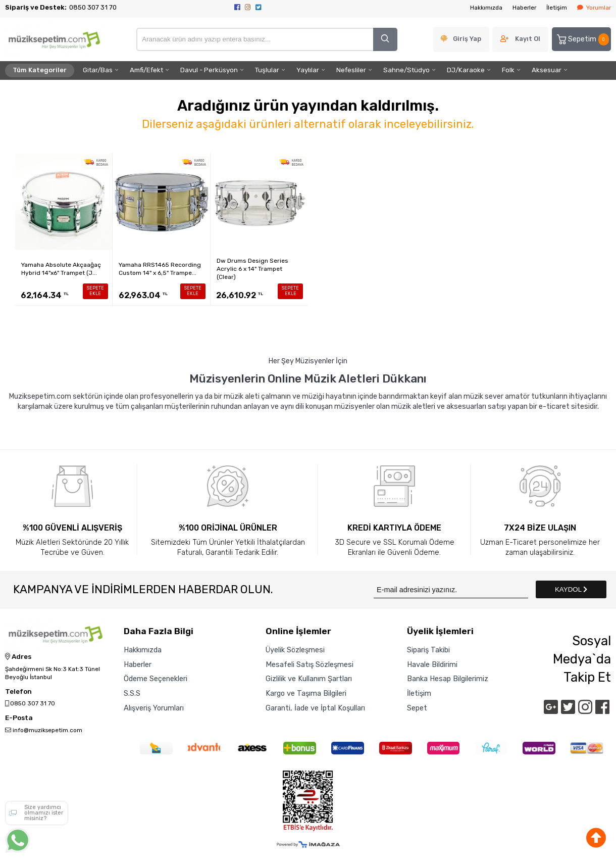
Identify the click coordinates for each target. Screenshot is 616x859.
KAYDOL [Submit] (571, 589)
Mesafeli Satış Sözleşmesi (310, 664)
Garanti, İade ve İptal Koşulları (315, 708)
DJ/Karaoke (466, 70)
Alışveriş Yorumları (154, 708)
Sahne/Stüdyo (406, 70)
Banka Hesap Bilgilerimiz (448, 679)
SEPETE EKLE (95, 291)
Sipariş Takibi (428, 650)
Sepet (417, 708)
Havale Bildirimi (432, 664)
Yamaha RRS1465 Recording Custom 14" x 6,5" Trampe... (160, 269)
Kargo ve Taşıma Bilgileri (306, 693)
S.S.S (132, 693)
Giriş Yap (467, 39)
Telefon (18, 692)
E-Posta (19, 718)
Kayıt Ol (528, 39)
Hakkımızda (486, 8)
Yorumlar (594, 8)
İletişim (557, 8)
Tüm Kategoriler (40, 70)
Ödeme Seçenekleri (156, 679)
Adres (18, 657)
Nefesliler (351, 70)
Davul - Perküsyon (209, 70)
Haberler (524, 8)
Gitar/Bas (98, 70)
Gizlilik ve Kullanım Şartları (309, 679)
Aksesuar (547, 70)
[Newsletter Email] (451, 589)
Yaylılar (308, 70)
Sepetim (582, 39)
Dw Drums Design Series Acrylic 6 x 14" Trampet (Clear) (252, 269)
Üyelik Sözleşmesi (295, 650)
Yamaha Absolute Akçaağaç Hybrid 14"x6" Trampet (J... (61, 269)
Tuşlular (267, 70)
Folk (508, 70)
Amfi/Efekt (146, 70)
